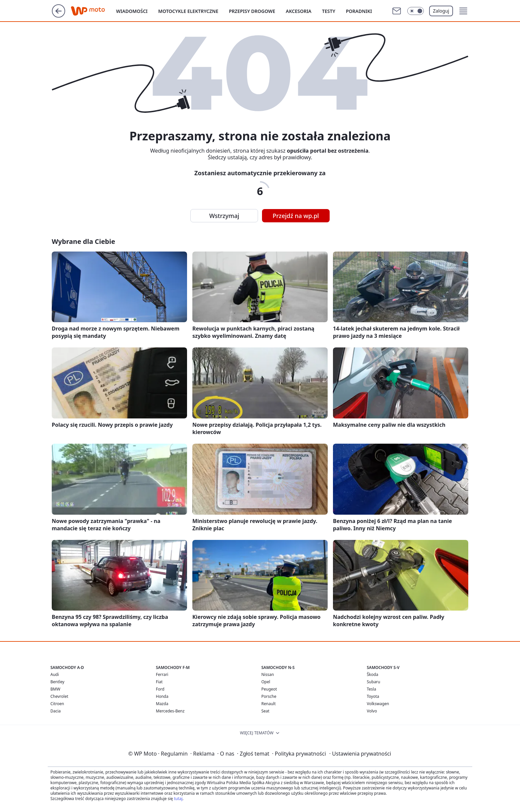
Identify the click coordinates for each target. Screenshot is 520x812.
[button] (463, 11)
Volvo (372, 711)
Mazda (162, 704)
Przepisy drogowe (252, 11)
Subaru (374, 682)
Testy (329, 11)
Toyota (373, 696)
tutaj (178, 799)
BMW (55, 689)
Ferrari (162, 674)
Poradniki (359, 11)
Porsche (269, 696)
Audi (55, 674)
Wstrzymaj (224, 216)
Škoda (372, 674)
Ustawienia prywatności (360, 754)
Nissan (268, 674)
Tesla (371, 689)
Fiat (159, 682)
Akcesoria (299, 11)
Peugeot (269, 689)
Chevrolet (59, 696)
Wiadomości (132, 11)
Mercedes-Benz (170, 711)
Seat (265, 711)
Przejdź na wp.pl (296, 216)
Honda (162, 696)
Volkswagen (378, 704)
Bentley (57, 682)
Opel (266, 682)
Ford (160, 689)
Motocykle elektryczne (188, 11)
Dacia (56, 711)
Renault (268, 704)
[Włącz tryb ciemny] (416, 11)
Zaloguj (441, 11)
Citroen (57, 704)
